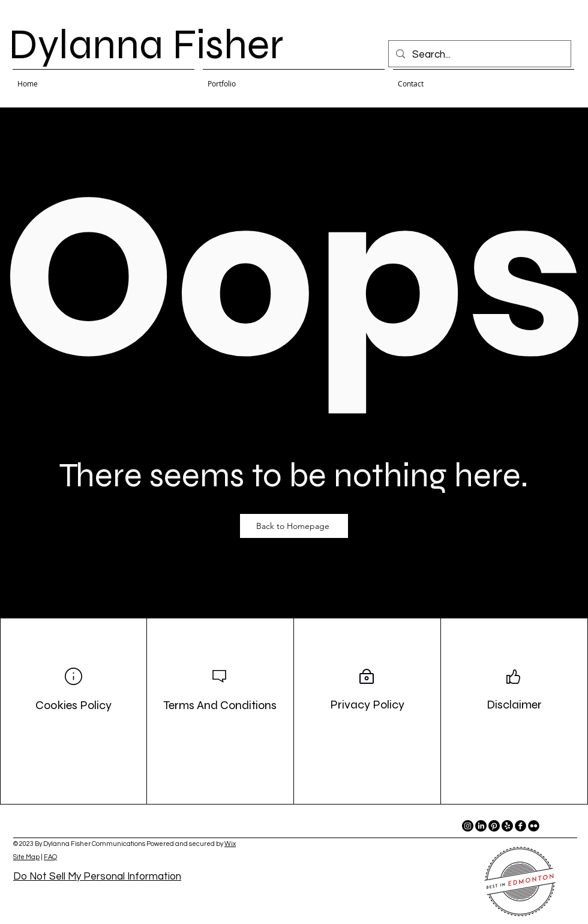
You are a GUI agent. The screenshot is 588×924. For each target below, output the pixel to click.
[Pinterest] (494, 826)
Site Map (26, 857)
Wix (230, 844)
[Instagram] (468, 826)
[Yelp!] (507, 826)
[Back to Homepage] (294, 526)
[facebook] (520, 826)
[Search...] (479, 55)
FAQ (50, 857)
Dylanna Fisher (146, 44)
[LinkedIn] (481, 826)
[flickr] (534, 826)
